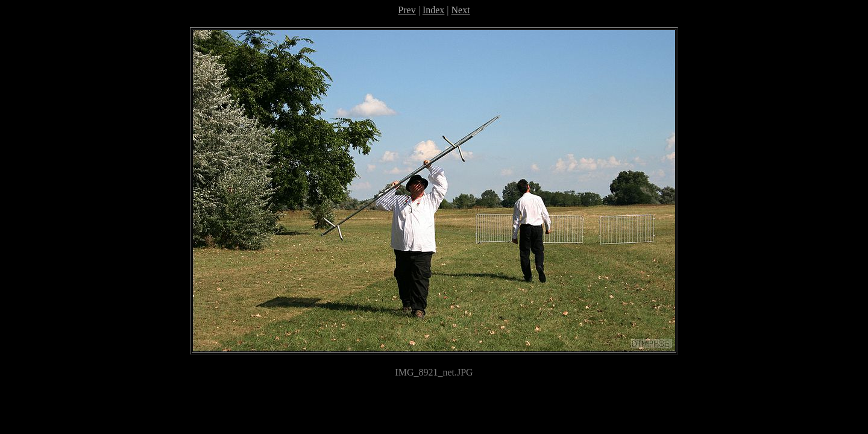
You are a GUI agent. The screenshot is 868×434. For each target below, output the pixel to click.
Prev (407, 10)
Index (433, 10)
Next (461, 10)
